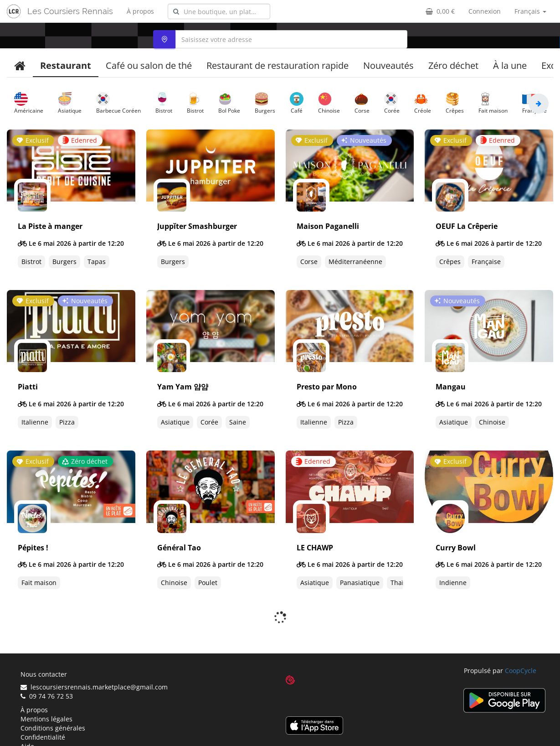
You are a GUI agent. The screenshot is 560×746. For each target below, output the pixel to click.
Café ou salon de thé (149, 65)
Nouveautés (388, 65)
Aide (27, 722)
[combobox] (219, 11)
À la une (510, 65)
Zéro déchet (453, 65)
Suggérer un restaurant (57, 731)
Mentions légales (46, 695)
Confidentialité (43, 713)
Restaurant (66, 65)
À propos (140, 11)
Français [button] (530, 11)
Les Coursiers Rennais (70, 11)
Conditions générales (53, 704)
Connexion (485, 11)
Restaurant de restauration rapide (277, 65)
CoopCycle (521, 646)
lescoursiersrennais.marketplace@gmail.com (94, 663)
